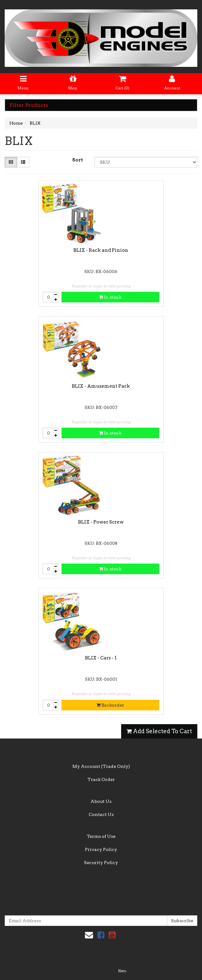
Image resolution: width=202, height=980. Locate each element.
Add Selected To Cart (159, 731)
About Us (101, 801)
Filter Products (29, 105)
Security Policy (101, 863)
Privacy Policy (101, 849)
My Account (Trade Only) (101, 766)
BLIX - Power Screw (101, 522)
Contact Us (101, 814)
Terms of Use (101, 836)
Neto (122, 971)
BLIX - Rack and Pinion (101, 250)
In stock (110, 297)
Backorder (110, 705)
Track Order (101, 779)
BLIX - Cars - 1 (101, 658)
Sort (78, 160)
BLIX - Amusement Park (101, 386)
